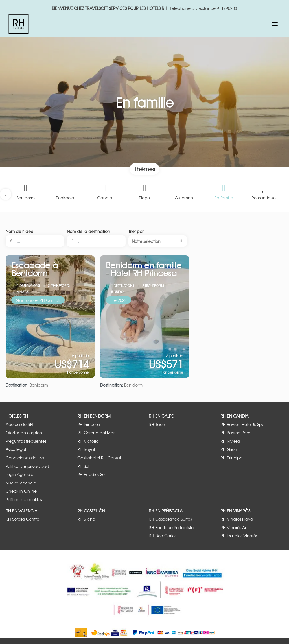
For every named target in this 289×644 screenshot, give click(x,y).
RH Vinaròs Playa (237, 519)
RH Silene (86, 519)
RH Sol (83, 466)
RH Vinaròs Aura (236, 528)
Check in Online (21, 491)
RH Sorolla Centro (22, 519)
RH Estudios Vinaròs (239, 536)
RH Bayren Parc (235, 433)
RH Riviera (230, 441)
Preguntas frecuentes (26, 441)
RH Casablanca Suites (170, 519)
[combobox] (96, 241)
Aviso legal (16, 449)
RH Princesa (89, 424)
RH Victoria (88, 441)
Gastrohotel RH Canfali (99, 458)
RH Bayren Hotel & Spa (243, 424)
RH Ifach (157, 424)
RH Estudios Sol (91, 474)
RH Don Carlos (162, 536)
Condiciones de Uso (25, 458)
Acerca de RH (19, 424)
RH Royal (86, 449)
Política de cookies (24, 500)
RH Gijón (229, 449)
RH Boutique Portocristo (171, 528)
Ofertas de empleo (24, 433)
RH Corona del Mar (96, 433)
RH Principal (232, 458)
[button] (6, 194)
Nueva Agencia (21, 483)
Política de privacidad (27, 466)
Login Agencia (20, 474)
